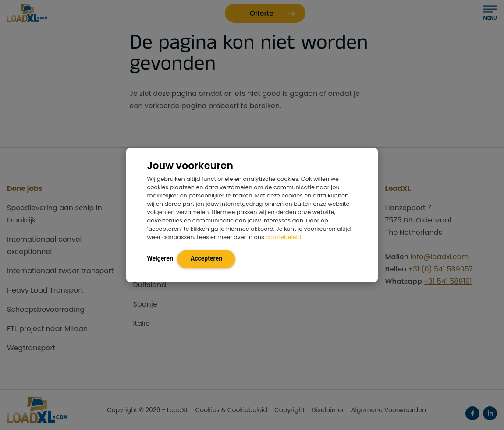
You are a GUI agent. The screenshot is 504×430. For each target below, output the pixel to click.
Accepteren (206, 259)
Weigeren (160, 259)
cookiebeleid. (284, 238)
